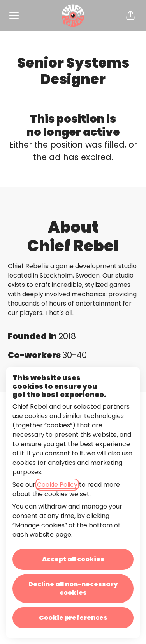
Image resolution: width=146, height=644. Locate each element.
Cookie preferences (73, 618)
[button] (130, 16)
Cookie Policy (57, 485)
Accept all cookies (73, 559)
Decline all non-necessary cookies (73, 588)
